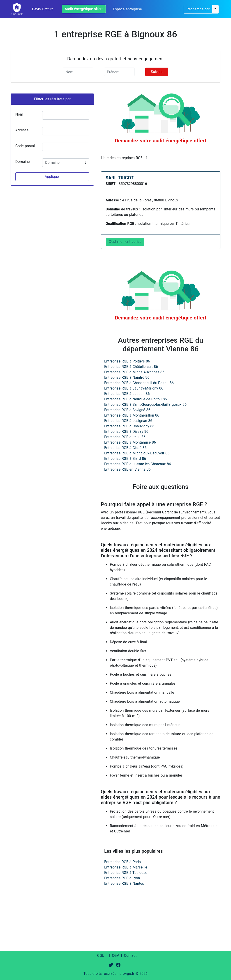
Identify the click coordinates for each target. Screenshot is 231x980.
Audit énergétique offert (84, 9)
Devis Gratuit (42, 9)
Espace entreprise (127, 9)
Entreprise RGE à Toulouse (126, 873)
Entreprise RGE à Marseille (126, 867)
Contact (130, 956)
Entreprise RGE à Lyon (122, 878)
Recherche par (198, 9)
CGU (101, 956)
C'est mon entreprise (125, 242)
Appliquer (52, 177)
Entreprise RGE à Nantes (124, 883)
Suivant (157, 72)
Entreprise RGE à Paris (122, 862)
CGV (115, 956)
